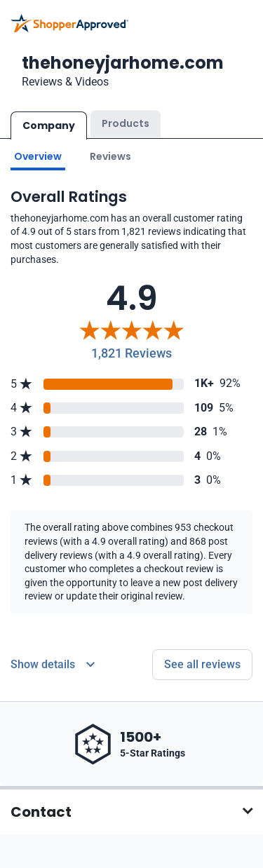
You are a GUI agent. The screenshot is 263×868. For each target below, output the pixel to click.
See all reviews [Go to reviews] (202, 664)
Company (49, 126)
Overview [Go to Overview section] (38, 156)
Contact (41, 812)
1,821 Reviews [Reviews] (131, 353)
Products (126, 123)
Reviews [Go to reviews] (110, 156)
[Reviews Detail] (53, 665)
